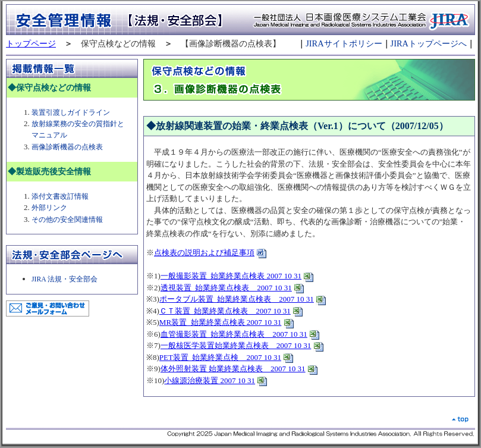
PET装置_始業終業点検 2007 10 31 (220, 357)
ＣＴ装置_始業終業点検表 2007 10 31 (225, 311)
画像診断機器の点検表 (67, 147)
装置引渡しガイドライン (71, 113)
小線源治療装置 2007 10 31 (210, 380)
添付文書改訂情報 (60, 197)
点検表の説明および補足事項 (204, 253)
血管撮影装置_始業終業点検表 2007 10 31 (234, 334)
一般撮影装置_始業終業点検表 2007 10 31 (231, 276)
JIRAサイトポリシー (344, 43)
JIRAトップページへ (429, 43)
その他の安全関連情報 (68, 220)
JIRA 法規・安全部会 (65, 279)
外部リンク (50, 208)
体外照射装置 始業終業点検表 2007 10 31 (233, 369)
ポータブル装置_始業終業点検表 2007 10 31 (237, 299)
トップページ (31, 44)
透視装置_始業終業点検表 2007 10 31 (226, 288)
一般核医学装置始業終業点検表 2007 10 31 (236, 345)
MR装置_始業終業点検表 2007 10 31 (220, 322)
